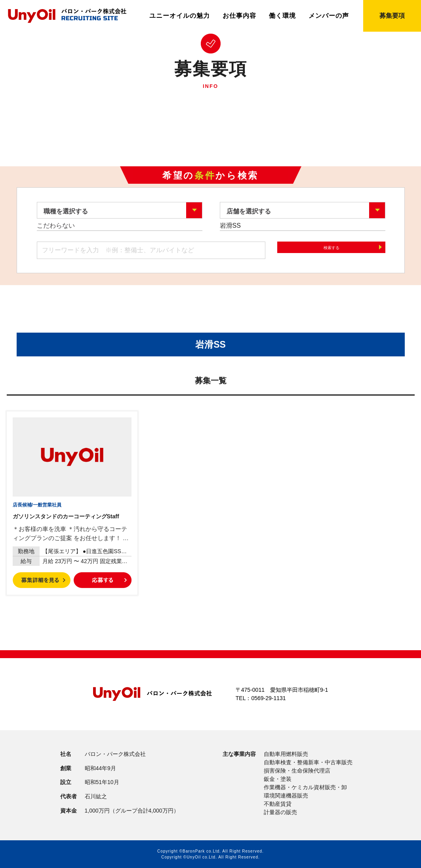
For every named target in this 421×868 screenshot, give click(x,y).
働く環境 (282, 16)
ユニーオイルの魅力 (180, 16)
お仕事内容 (239, 16)
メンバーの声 (329, 16)
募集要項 (392, 16)
